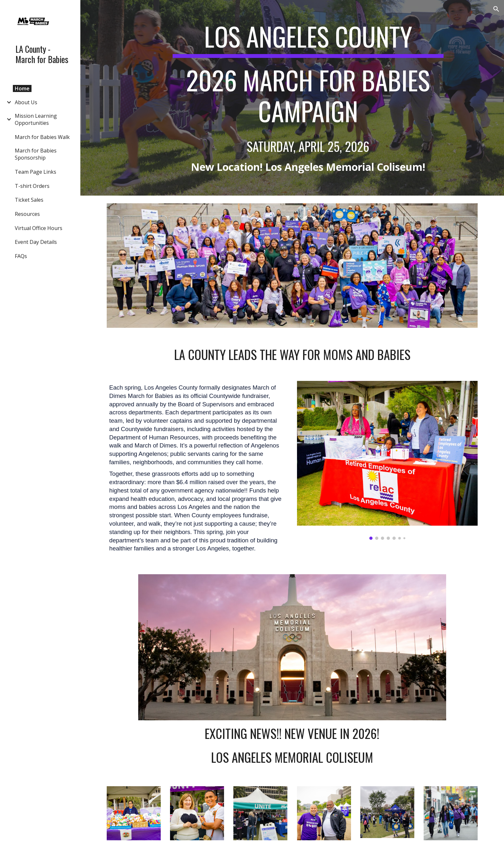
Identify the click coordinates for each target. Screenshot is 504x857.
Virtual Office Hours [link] (39, 228)
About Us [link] (26, 102)
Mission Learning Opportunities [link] (36, 119)
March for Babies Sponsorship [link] (36, 154)
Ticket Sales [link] (29, 200)
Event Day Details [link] (36, 242)
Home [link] (22, 88)
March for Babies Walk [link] (42, 137)
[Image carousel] (387, 460)
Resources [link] (27, 214)
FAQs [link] (21, 256)
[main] (308, 98)
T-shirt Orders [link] (32, 186)
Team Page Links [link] (36, 172)
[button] (496, 9)
